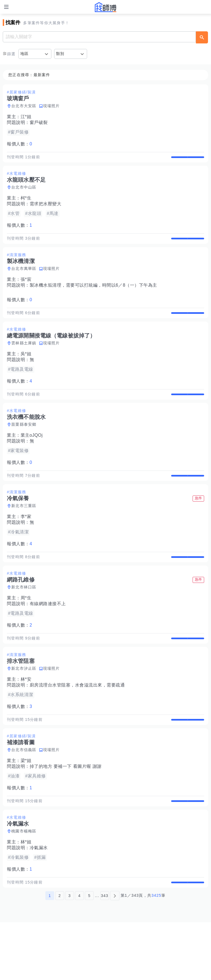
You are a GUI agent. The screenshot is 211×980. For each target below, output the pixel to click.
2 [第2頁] (60, 953)
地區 (25, 54)
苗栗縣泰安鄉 (24, 447)
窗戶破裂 (39, 122)
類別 (60, 54)
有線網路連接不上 (48, 638)
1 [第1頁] (50, 953)
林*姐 (26, 894)
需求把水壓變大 (46, 210)
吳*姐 (26, 371)
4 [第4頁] (80, 953)
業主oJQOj (32, 458)
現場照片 (52, 106)
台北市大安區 (24, 106)
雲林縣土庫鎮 (24, 360)
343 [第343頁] (105, 953)
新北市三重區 (24, 535)
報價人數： (20, 144)
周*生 (26, 632)
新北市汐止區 (24, 709)
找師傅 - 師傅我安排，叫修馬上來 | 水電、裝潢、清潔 (105, 7)
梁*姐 (26, 807)
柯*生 (26, 204)
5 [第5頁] (89, 953)
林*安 (26, 720)
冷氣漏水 (39, 900)
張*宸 (26, 291)
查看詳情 (188, 160)
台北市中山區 (24, 193)
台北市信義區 (24, 796)
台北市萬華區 (24, 280)
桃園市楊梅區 (24, 883)
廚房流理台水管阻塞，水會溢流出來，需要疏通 (77, 725)
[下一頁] (115, 953)
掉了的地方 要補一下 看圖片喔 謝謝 (66, 812)
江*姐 (26, 117)
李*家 (26, 545)
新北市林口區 (24, 622)
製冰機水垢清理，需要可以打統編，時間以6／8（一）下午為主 (93, 297)
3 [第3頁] (70, 953)
